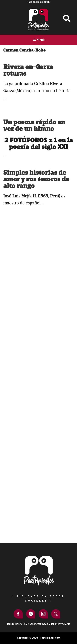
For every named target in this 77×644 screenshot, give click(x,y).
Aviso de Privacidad (57, 624)
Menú (41, 40)
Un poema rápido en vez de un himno (34, 126)
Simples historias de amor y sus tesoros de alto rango (36, 179)
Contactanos (33, 624)
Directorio (15, 624)
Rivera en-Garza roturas (28, 70)
